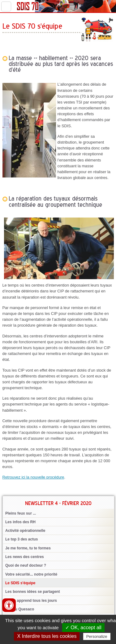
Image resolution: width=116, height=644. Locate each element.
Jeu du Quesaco (20, 609)
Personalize (97, 636)
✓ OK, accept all (83, 628)
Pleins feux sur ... (21, 513)
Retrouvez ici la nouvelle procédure (33, 477)
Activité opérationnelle (25, 531)
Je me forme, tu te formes (28, 548)
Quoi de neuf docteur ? (26, 565)
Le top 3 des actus (21, 539)
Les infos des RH (20, 522)
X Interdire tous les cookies (47, 636)
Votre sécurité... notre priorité (31, 574)
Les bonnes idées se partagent (33, 592)
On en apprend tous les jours (31, 601)
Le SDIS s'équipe (20, 583)
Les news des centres (25, 557)
